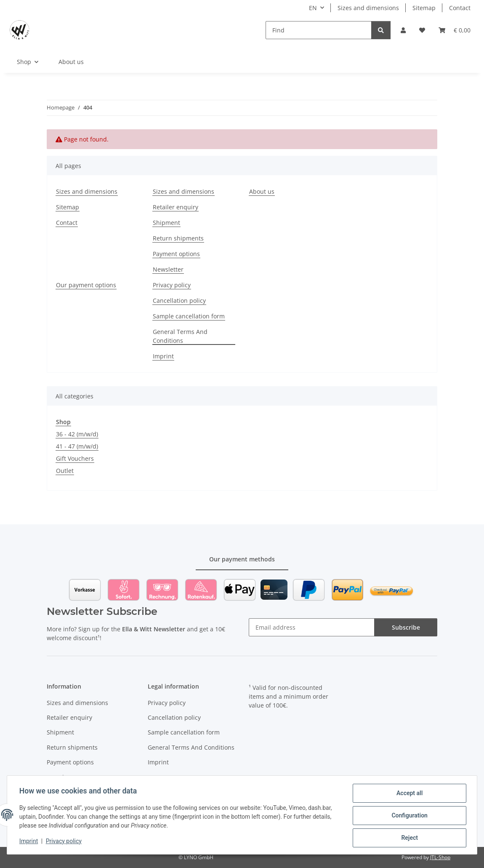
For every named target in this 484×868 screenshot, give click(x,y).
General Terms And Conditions (180, 336)
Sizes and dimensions (368, 8)
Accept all (408, 794)
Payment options (176, 254)
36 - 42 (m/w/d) (77, 434)
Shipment (166, 223)
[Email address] (312, 627)
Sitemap (424, 8)
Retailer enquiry (176, 207)
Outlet (65, 471)
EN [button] (313, 8)
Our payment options (86, 285)
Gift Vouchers (75, 458)
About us (71, 62)
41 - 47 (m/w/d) (77, 446)
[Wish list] (422, 30)
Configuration (408, 816)
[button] (403, 30)
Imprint (30, 842)
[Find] (319, 30)
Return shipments (178, 238)
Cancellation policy (179, 300)
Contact (460, 8)
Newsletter (168, 269)
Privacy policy (65, 842)
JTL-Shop (440, 857)
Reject (408, 838)
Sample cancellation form (189, 316)
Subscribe (406, 627)
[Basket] (455, 30)
